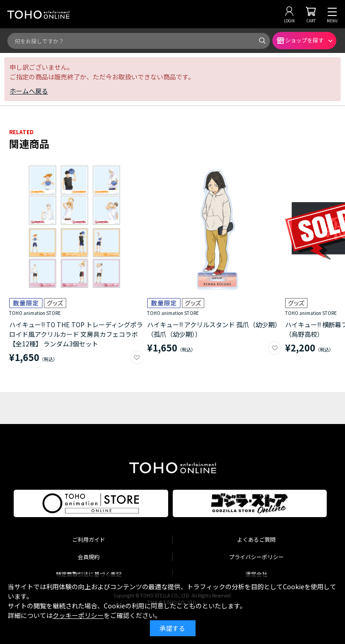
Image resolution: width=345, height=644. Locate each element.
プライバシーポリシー (256, 557)
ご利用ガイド (89, 539)
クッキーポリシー (78, 615)
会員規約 (89, 557)
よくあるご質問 (256, 539)
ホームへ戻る (29, 91)
